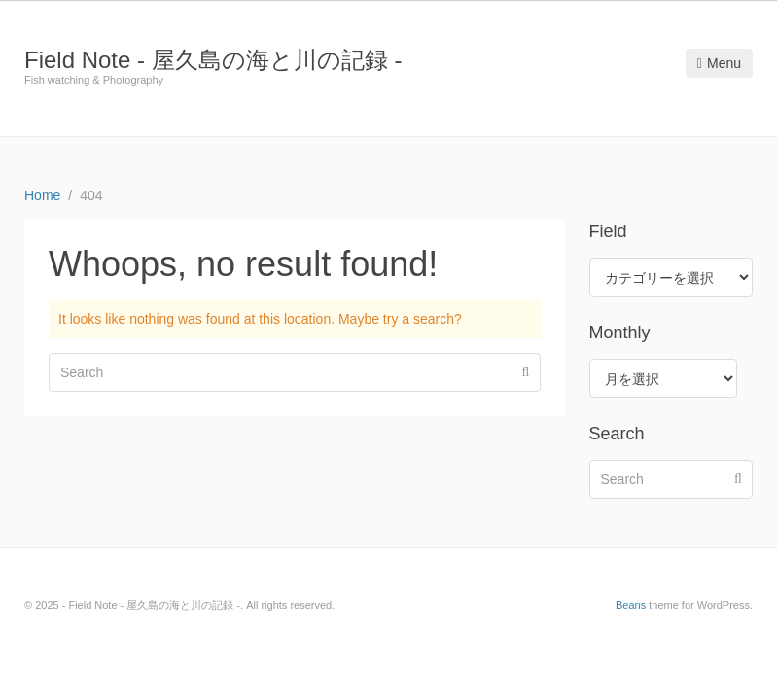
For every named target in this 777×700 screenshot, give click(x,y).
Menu (719, 63)
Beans (631, 605)
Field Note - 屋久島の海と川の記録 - (213, 60)
